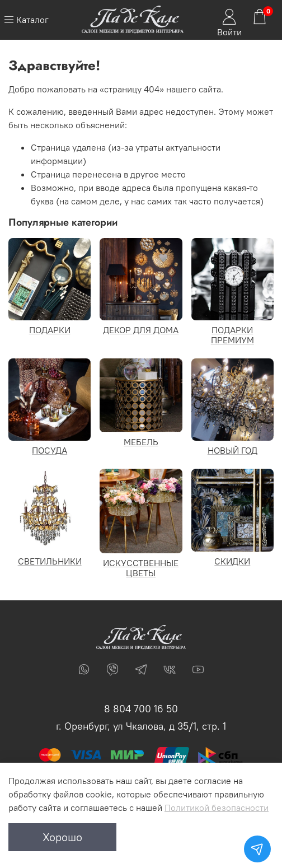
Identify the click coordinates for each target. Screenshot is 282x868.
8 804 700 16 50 (141, 709)
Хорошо (62, 837)
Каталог (26, 20)
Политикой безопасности (217, 808)
